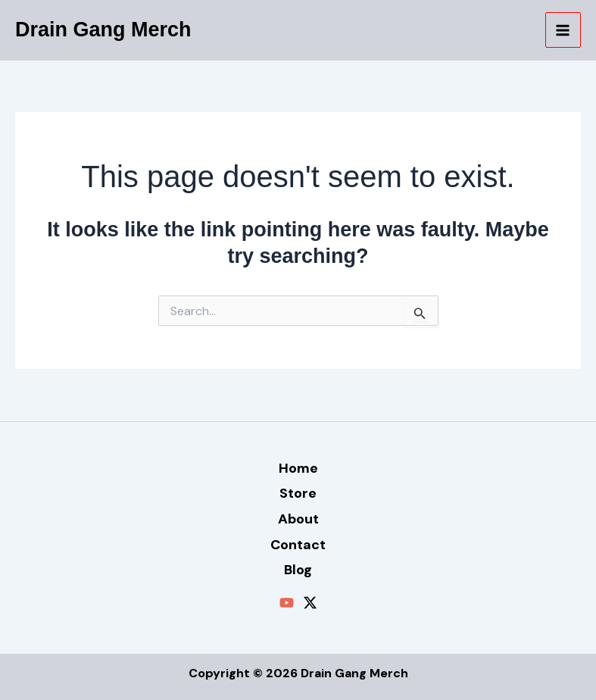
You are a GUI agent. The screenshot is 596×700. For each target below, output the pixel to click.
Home (298, 468)
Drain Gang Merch (103, 30)
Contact (298, 545)
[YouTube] (287, 603)
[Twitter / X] (310, 603)
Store (298, 493)
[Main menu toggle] (563, 30)
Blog (298, 570)
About (298, 519)
